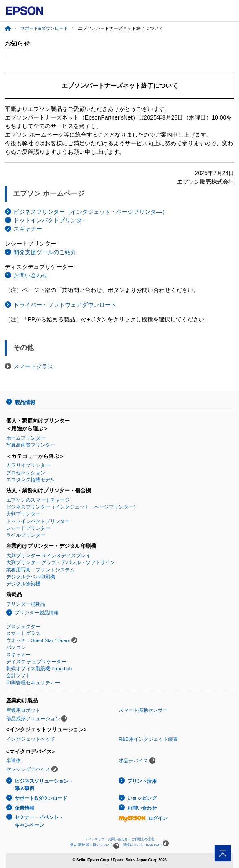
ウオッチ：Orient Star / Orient (38, 640)
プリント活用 (142, 781)
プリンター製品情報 (37, 613)
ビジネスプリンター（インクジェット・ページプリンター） (72, 507)
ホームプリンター (26, 438)
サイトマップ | (95, 839)
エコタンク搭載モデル (31, 480)
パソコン (16, 647)
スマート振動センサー (143, 710)
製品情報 (25, 402)
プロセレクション (26, 473)
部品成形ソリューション (33, 719)
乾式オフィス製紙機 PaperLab (39, 669)
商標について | (134, 845)
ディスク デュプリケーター (36, 662)
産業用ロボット (23, 710)
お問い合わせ (31, 275)
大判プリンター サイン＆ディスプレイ (48, 556)
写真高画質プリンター (31, 445)
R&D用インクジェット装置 (148, 739)
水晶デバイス (133, 761)
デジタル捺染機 (23, 584)
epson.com (154, 845)
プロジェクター (23, 627)
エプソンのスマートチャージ (38, 500)
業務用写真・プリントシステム (40, 570)
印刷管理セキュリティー (33, 683)
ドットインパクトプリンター (38, 521)
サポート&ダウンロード (44, 28)
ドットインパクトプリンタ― (51, 220)
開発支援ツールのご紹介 (45, 252)
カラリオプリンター (28, 465)
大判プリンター (23, 514)
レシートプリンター (28, 528)
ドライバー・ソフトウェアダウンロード (65, 305)
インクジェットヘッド (31, 739)
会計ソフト (18, 675)
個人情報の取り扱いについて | (96, 845)
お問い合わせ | (119, 839)
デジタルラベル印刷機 (31, 577)
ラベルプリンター (26, 535)
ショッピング (142, 798)
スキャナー (28, 229)
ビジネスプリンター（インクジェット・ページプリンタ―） (91, 212)
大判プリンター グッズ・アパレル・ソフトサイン (61, 562)
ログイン (143, 818)
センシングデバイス (28, 769)
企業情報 (24, 808)
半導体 (13, 761)
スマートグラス (33, 366)
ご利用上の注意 (143, 839)
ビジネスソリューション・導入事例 (44, 785)
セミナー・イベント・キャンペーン (39, 821)
